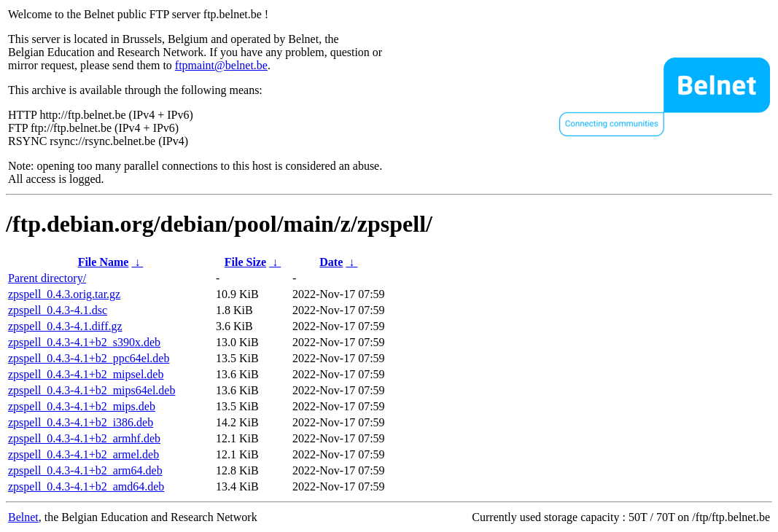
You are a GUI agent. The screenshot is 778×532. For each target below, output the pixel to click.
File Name (104, 262)
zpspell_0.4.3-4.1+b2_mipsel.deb (86, 374)
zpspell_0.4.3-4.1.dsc (58, 310)
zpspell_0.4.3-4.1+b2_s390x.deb (84, 342)
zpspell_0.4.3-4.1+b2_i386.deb (81, 422)
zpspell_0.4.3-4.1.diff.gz (65, 326)
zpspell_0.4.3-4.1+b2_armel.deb (83, 454)
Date (331, 262)
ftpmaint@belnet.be (221, 65)
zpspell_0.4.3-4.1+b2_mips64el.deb (92, 390)
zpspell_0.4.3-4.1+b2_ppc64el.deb (89, 358)
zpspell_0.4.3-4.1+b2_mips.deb (82, 406)
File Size (245, 262)
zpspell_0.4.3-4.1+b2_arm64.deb (85, 470)
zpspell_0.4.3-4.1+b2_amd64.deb (86, 486)
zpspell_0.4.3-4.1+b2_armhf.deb (84, 438)
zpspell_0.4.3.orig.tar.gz (64, 294)
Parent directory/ (47, 278)
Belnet (23, 517)
